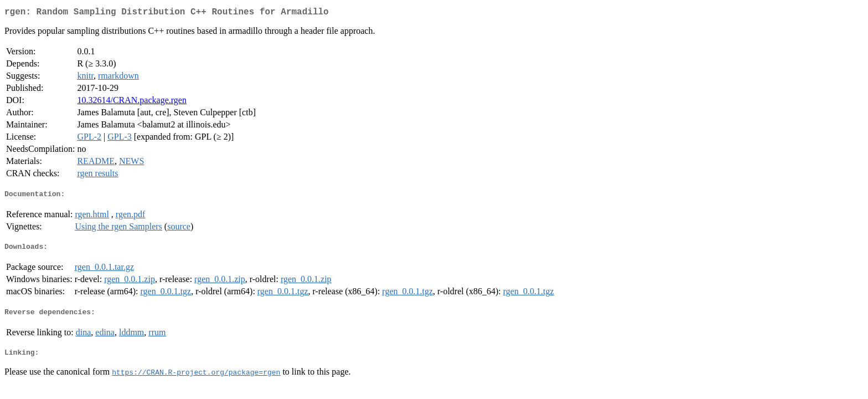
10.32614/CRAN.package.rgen (131, 102)
